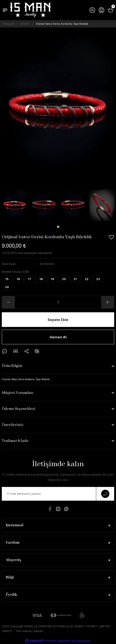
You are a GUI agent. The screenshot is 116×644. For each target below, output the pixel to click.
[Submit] (105, 494)
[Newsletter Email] (58, 494)
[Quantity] (58, 302)
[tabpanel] (15, 205)
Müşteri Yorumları (18, 393)
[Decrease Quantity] (8, 302)
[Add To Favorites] (111, 237)
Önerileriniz (13, 425)
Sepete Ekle (58, 320)
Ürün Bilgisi (12, 366)
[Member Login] (101, 10)
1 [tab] (58, 227)
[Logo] (30, 10)
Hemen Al (58, 337)
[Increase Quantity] (108, 302)
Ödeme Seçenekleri (19, 409)
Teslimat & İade (15, 441)
